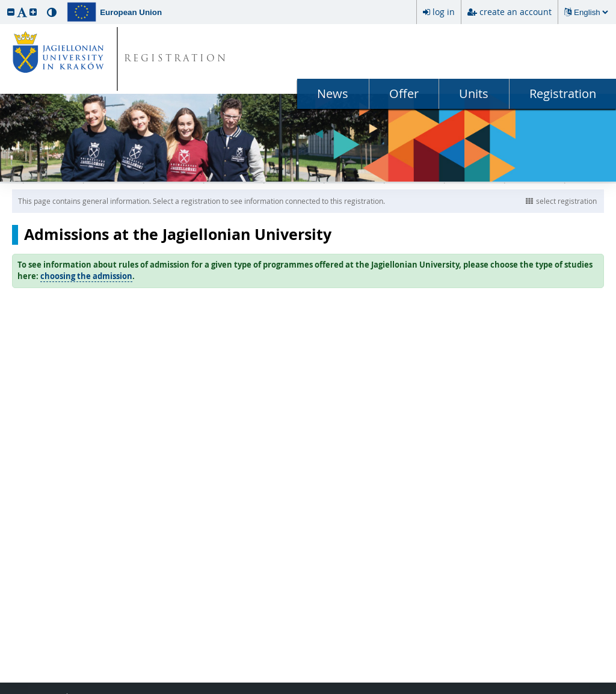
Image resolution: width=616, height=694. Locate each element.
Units (474, 94)
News (333, 94)
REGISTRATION (176, 59)
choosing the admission (86, 276)
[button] (11, 12)
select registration (561, 201)
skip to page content (3, 3)
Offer (404, 94)
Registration (563, 94)
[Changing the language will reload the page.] (591, 12)
